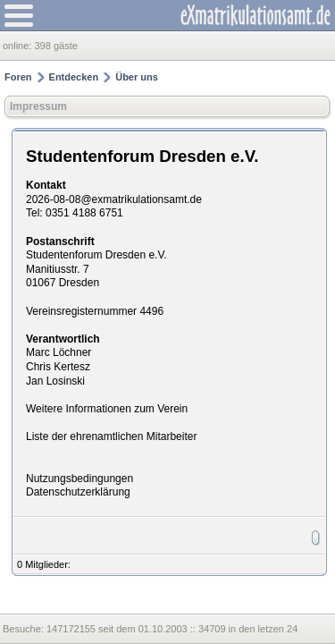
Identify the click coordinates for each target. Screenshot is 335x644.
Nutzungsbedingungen (80, 479)
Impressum (38, 106)
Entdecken (74, 77)
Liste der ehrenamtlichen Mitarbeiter (111, 436)
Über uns (137, 77)
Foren (18, 77)
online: (18, 46)
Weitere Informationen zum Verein (107, 409)
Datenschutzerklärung (78, 492)
